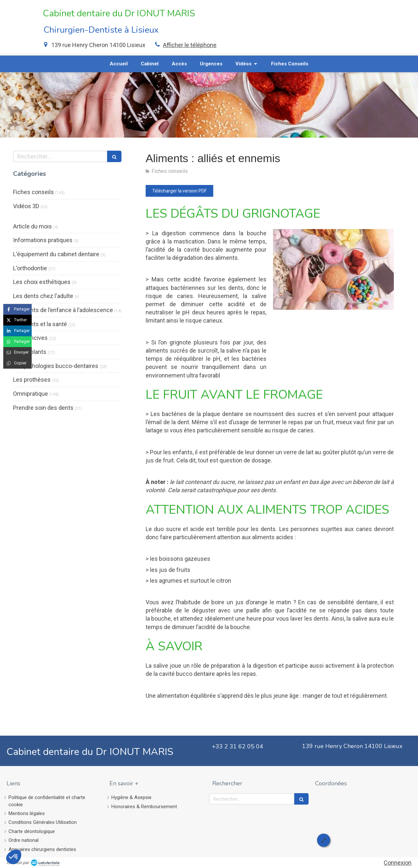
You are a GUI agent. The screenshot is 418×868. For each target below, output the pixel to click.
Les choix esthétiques (42, 282)
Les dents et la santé (40, 324)
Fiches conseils (33, 192)
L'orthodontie (30, 268)
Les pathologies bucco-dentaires (56, 366)
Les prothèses (32, 380)
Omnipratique (31, 394)
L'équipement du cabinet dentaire (56, 254)
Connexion (398, 863)
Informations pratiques (43, 240)
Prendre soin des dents (43, 408)
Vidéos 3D (26, 206)
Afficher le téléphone (190, 45)
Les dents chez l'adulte (43, 296)
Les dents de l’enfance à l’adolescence (63, 310)
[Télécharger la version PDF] (179, 191)
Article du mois (32, 226)
